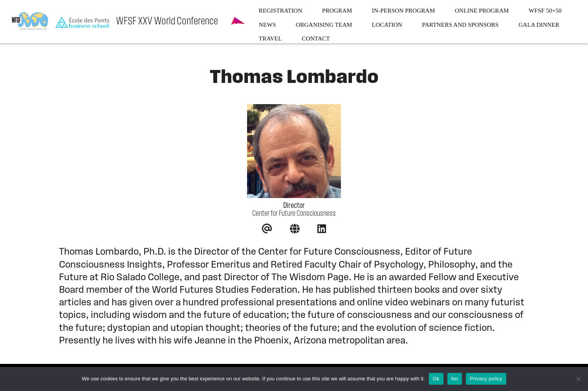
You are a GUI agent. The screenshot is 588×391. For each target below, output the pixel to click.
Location (387, 25)
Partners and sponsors (461, 25)
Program (337, 11)
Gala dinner (539, 25)
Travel (270, 39)
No (455, 379)
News (267, 25)
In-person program (404, 11)
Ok (436, 379)
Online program (482, 11)
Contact (316, 39)
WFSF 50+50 (545, 11)
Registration (281, 11)
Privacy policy (486, 379)
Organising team (324, 25)
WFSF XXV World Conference (167, 22)
